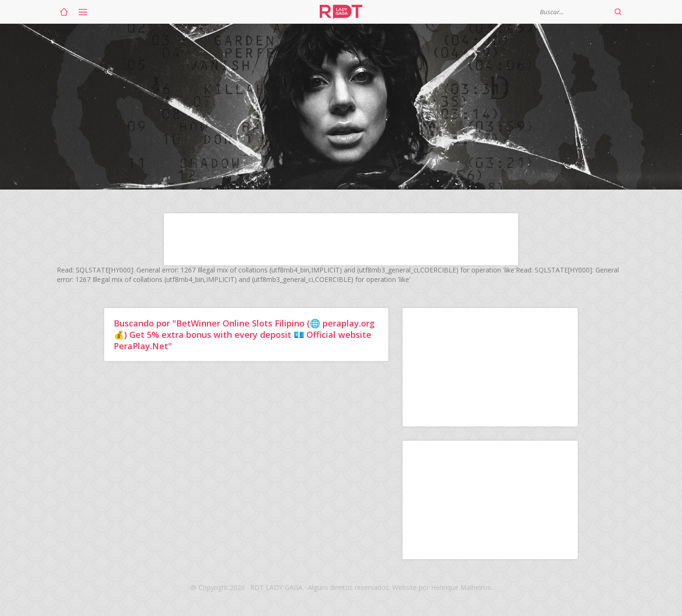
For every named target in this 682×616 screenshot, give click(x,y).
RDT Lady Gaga (341, 12)
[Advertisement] (341, 239)
